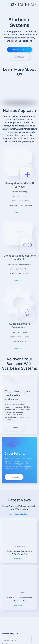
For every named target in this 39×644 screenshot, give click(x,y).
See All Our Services (19, 49)
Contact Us (19, 57)
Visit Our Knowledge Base (18, 514)
